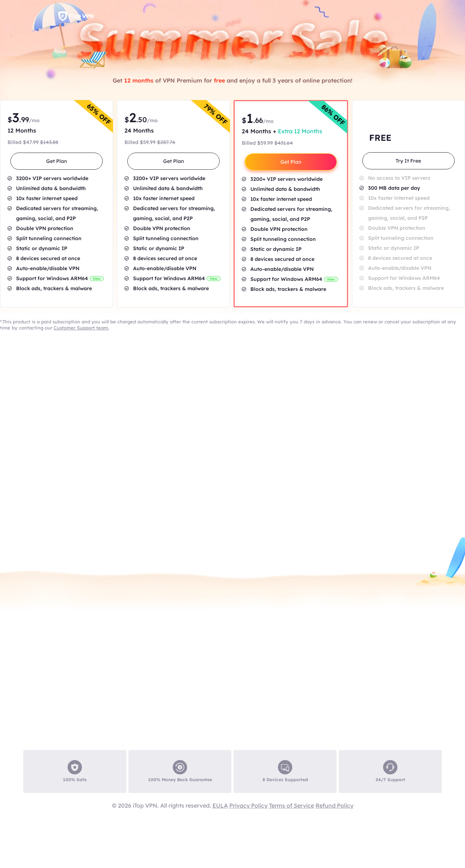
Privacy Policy (248, 805)
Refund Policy (334, 805)
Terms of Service (292, 805)
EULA (220, 805)
